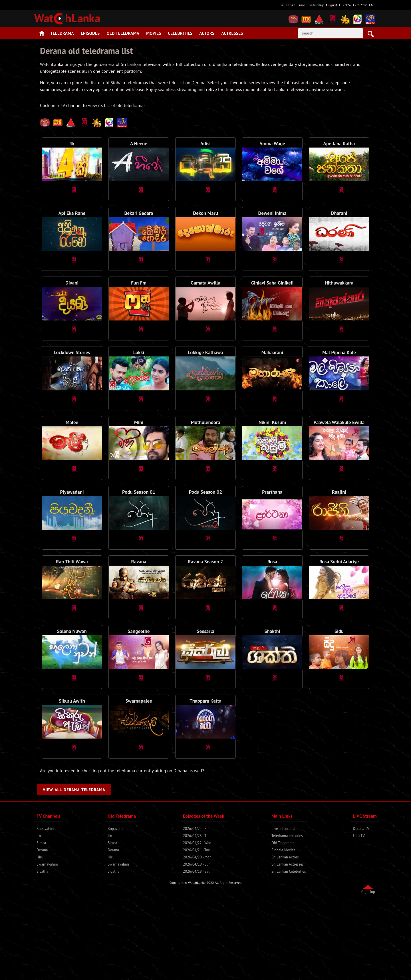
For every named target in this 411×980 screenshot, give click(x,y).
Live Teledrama (283, 909)
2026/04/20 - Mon (197, 937)
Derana (42, 930)
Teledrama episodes (287, 916)
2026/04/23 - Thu (197, 916)
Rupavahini (45, 909)
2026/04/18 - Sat (196, 951)
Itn (39, 916)
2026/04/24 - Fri (196, 909)
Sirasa (41, 923)
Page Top (368, 971)
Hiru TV (359, 916)
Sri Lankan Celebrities (289, 951)
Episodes (90, 33)
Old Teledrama (123, 33)
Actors (207, 33)
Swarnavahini (47, 944)
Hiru (40, 937)
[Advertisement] (205, 137)
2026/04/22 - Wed (197, 923)
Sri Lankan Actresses (288, 944)
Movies (154, 33)
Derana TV (361, 909)
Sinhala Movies (283, 930)
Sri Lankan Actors (285, 937)
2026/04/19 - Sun (197, 944)
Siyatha (42, 951)
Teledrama (62, 33)
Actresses (232, 33)
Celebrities (180, 33)
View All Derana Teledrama (74, 870)
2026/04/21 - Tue (196, 930)
